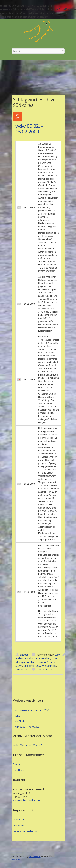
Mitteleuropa (38, 662)
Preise (17, 764)
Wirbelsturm (22, 669)
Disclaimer (19, 825)
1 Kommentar (44, 669)
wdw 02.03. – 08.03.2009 (27, 727)
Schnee (51, 662)
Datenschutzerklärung (25, 831)
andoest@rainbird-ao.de (26, 800)
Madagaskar (22, 662)
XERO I (18, 716)
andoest (25, 655)
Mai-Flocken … (22, 721)
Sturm (19, 666)
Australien (45, 658)
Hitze (55, 658)
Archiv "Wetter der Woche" (27, 745)
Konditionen (20, 770)
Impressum (19, 819)
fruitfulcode (35, 856)
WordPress (17, 860)
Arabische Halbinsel (26, 658)
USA (38, 666)
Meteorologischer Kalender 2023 (32, 710)
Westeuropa (49, 666)
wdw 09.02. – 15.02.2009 (29, 129)
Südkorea (29, 666)
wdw (58, 655)
